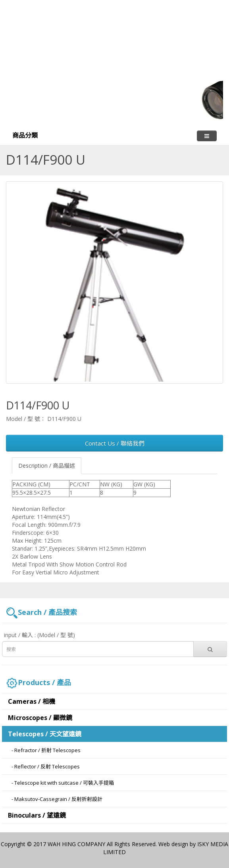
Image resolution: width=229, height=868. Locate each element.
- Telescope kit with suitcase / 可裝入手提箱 (61, 783)
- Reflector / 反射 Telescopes (44, 766)
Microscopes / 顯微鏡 (40, 718)
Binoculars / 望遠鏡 (37, 815)
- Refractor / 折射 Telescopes (44, 750)
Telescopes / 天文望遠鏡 (45, 734)
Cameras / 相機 (32, 701)
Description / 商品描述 (47, 466)
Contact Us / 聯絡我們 (115, 443)
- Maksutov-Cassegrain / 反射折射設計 (55, 799)
